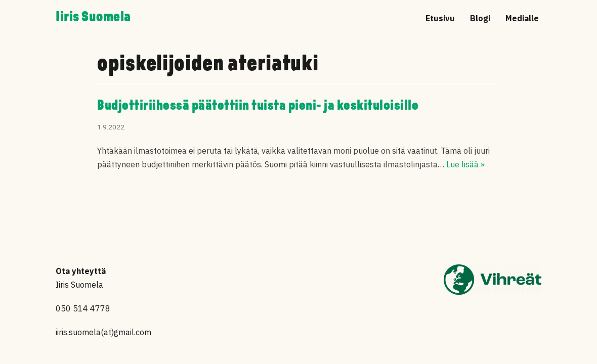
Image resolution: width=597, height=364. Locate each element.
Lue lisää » (465, 164)
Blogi (480, 18)
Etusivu (440, 18)
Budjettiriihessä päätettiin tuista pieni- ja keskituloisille (258, 106)
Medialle (522, 18)
